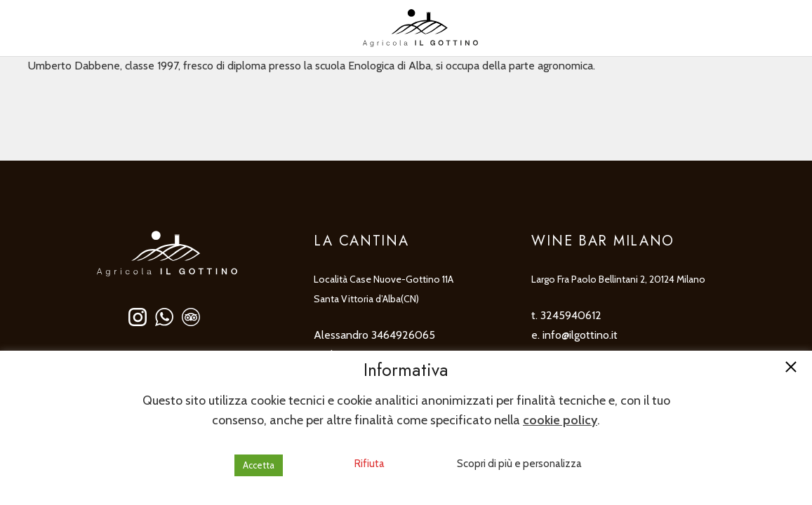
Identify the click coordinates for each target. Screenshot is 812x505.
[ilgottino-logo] (420, 28)
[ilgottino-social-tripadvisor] (191, 317)
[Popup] (778, 28)
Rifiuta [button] (370, 464)
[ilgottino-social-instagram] (138, 317)
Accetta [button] (259, 465)
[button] (791, 368)
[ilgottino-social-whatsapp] (164, 317)
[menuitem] (49, 28)
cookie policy (560, 420)
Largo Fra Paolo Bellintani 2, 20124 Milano (618, 279)
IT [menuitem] (33, 28)
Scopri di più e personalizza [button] (519, 464)
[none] (49, 28)
